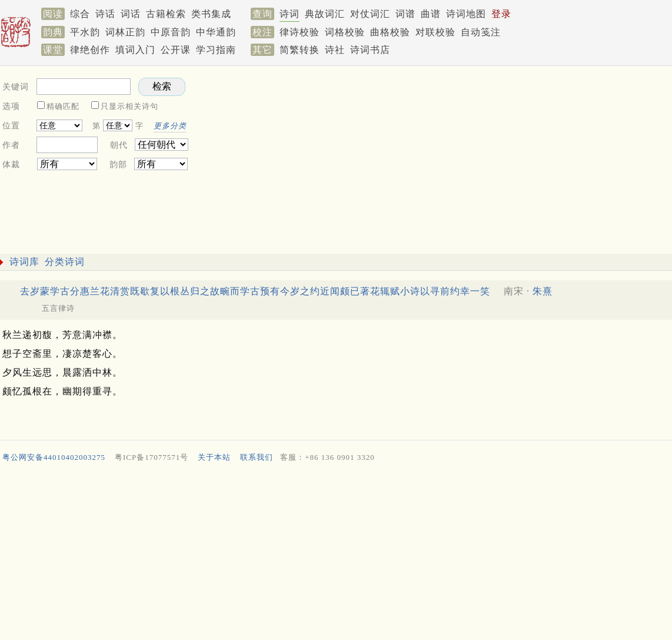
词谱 (405, 14)
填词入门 (135, 50)
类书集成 (211, 14)
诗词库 (24, 262)
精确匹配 (63, 106)
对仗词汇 (370, 14)
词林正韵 (125, 32)
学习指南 (216, 50)
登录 (501, 14)
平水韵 (85, 32)
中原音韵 (171, 32)
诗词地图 (466, 14)
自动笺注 (481, 32)
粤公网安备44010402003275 (54, 457)
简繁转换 (300, 50)
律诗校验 (300, 32)
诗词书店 (370, 50)
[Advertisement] (334, 554)
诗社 (335, 50)
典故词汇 (325, 14)
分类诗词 (65, 262)
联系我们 (257, 457)
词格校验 (345, 32)
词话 (131, 14)
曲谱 (431, 14)
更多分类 (170, 126)
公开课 (176, 50)
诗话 (105, 14)
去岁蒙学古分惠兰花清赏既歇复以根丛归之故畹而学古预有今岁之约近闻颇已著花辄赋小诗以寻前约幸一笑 (255, 291)
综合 (80, 14)
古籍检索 (166, 14)
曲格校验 (390, 32)
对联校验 (435, 32)
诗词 (290, 14)
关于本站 (214, 457)
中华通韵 (216, 32)
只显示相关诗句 (129, 106)
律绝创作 (90, 50)
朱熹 (543, 291)
